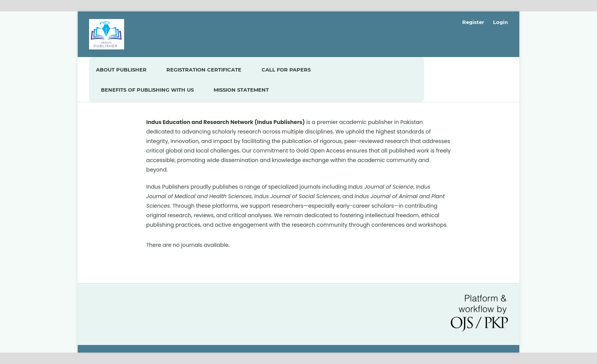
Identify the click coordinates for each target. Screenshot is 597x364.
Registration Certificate (204, 70)
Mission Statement (241, 90)
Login (500, 22)
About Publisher (121, 70)
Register (473, 22)
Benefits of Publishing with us (147, 90)
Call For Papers (286, 70)
